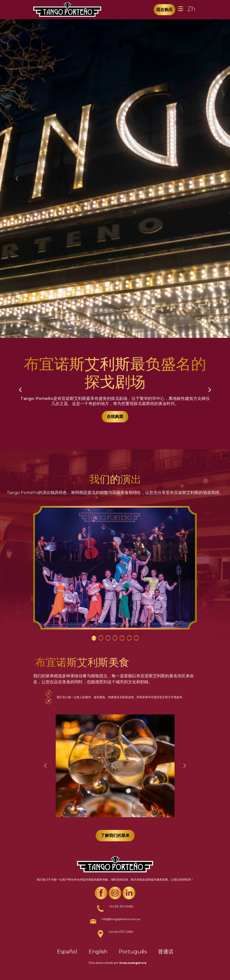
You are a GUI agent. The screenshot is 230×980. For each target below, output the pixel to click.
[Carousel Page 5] (122, 638)
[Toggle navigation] (181, 9)
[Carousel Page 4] (115, 638)
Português (133, 952)
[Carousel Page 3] (108, 638)
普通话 (166, 952)
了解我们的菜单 (115, 835)
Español (67, 952)
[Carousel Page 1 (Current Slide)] (94, 638)
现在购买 (164, 9)
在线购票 (115, 416)
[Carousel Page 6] (129, 638)
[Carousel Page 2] (101, 638)
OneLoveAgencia (133, 963)
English (98, 952)
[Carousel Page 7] (136, 638)
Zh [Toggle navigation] (191, 9)
